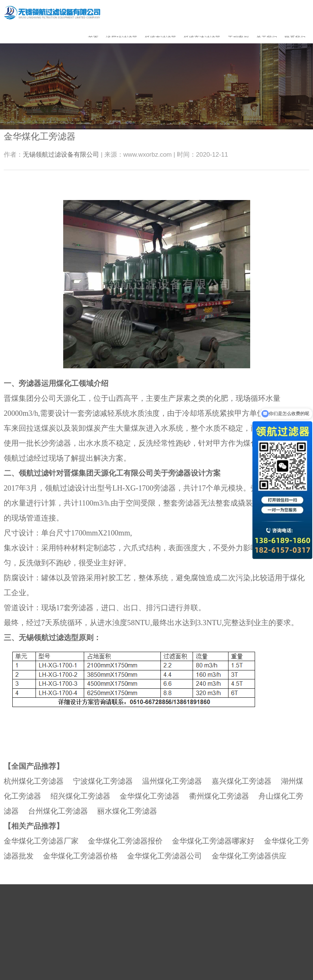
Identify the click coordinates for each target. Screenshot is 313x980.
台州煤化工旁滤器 (58, 811)
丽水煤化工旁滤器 (127, 811)
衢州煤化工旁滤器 (219, 796)
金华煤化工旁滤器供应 (249, 856)
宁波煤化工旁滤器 (103, 781)
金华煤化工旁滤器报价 (125, 841)
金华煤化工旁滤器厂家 (41, 841)
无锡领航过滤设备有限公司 (61, 155)
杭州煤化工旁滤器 (34, 781)
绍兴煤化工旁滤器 (80, 796)
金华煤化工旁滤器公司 (165, 856)
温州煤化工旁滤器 (172, 781)
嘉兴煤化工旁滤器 (242, 781)
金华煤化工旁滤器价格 (80, 856)
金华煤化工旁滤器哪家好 (213, 841)
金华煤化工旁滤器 (150, 796)
